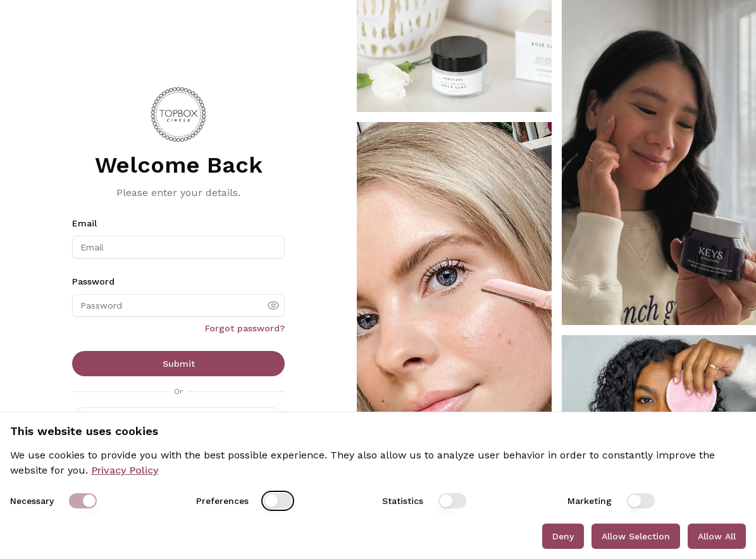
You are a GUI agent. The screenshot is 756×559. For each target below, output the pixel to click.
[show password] (273, 305)
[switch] (83, 501)
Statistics (403, 501)
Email (84, 223)
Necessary (32, 501)
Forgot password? (245, 328)
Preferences (222, 501)
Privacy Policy (125, 470)
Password (93, 281)
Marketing (590, 501)
